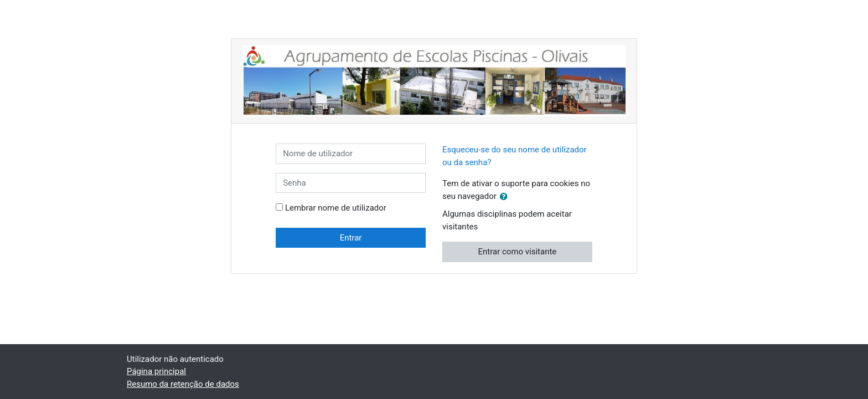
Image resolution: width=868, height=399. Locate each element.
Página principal (156, 371)
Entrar (351, 238)
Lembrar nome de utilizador (336, 208)
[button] (506, 197)
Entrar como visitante (518, 252)
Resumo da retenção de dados (183, 384)
